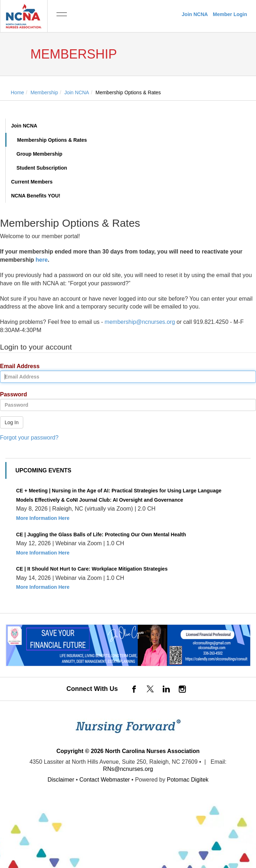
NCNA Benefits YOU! (36, 196)
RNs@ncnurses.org (128, 769)
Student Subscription (42, 168)
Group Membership (39, 154)
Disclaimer (61, 780)
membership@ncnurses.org (140, 322)
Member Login (230, 14)
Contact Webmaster (105, 780)
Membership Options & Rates (52, 140)
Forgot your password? (29, 438)
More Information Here (43, 518)
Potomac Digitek (188, 780)
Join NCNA (195, 14)
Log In (12, 422)
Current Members (32, 182)
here (42, 260)
